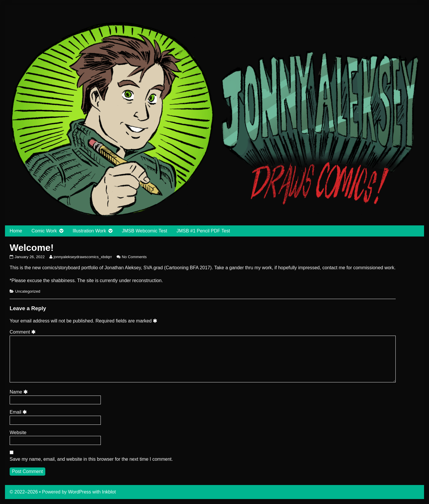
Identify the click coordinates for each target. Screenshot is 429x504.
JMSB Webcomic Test (145, 231)
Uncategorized (28, 291)
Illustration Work (89, 231)
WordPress (80, 492)
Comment (24, 332)
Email (19, 412)
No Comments (134, 257)
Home (16, 231)
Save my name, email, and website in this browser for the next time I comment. (91, 459)
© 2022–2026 (24, 492)
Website (18, 433)
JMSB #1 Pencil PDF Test (203, 231)
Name (20, 392)
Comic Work (44, 231)
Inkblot (109, 492)
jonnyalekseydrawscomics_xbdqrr (83, 257)
